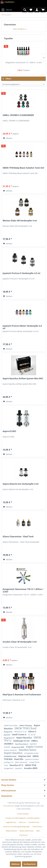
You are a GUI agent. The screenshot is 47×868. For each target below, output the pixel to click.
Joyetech (7, 735)
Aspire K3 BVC (9, 431)
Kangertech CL (9, 738)
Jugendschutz (11, 822)
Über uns (22, 822)
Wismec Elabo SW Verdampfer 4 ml (20, 221)
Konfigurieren (30, 864)
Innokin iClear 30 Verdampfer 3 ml (20, 642)
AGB (38, 831)
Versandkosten (9, 806)
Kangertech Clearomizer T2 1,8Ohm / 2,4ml (23, 62)
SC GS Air (32, 735)
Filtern (7, 79)
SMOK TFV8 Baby (26, 726)
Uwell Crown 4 (19, 735)
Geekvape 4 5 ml (22, 741)
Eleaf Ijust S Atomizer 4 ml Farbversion (22, 695)
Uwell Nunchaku (11, 725)
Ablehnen (15, 864)
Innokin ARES (31, 768)
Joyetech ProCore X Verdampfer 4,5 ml (21, 273)
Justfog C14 (9, 762)
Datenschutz (37, 827)
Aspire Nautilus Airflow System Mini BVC (23, 379)
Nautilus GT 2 (17, 765)
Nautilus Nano (27, 750)
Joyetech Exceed (32, 759)
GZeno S (32, 732)
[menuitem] (7, 8)
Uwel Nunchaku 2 (22, 744)
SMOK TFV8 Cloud (25, 728)
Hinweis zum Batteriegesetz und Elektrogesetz (23, 818)
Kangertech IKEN (18, 747)
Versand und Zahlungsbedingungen (17, 827)
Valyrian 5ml (25, 756)
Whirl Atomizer (22, 762)
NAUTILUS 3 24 (20, 732)
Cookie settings (23, 814)
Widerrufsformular (27, 831)
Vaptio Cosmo (34, 747)
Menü (7, 9)
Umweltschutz (34, 822)
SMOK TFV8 (31, 765)
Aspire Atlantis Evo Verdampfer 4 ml (21, 484)
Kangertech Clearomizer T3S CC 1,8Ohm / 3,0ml (23, 590)
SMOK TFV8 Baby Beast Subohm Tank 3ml (23, 168)
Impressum (24, 835)
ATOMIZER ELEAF (31, 753)
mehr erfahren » (20, 29)
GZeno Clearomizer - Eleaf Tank (18, 537)
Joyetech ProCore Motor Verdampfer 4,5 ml (22, 327)
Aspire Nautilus (24, 738)
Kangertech (8, 732)
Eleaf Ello (19, 759)
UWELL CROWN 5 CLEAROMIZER (18, 115)
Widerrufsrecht (11, 831)
